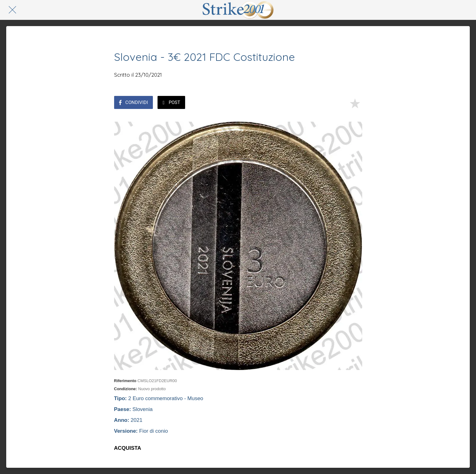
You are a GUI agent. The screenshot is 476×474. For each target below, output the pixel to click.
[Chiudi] (12, 10)
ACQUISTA (128, 448)
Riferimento (125, 381)
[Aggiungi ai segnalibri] (355, 103)
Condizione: (126, 389)
